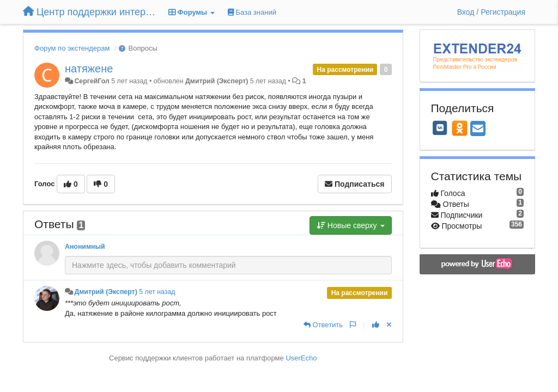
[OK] (460, 128)
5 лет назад (157, 292)
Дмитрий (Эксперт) (217, 81)
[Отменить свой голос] (389, 325)
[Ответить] (323, 325)
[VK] (440, 128)
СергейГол (92, 81)
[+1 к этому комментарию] (376, 325)
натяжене (89, 69)
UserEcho (301, 358)
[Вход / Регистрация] (491, 12)
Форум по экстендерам (72, 48)
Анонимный (85, 247)
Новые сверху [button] (351, 225)
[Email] (478, 129)
